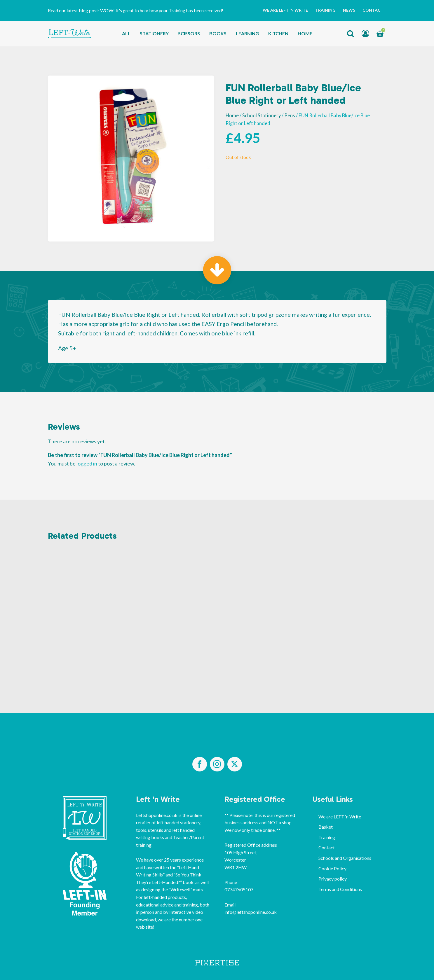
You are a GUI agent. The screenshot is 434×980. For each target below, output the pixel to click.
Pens (290, 116)
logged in (87, 463)
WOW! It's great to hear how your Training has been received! (162, 10)
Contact (373, 10)
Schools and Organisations (345, 858)
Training (325, 10)
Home (305, 33)
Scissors (189, 33)
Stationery (154, 33)
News (349, 10)
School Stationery (262, 116)
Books (218, 33)
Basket (326, 827)
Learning (247, 33)
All (126, 33)
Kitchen (278, 33)
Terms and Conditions (340, 889)
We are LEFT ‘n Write (285, 10)
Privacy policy (333, 879)
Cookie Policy (332, 868)
